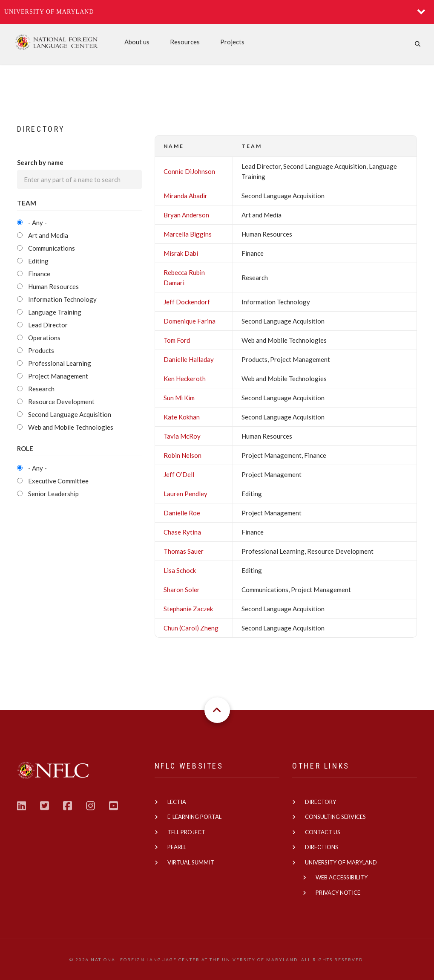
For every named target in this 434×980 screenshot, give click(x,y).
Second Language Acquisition (70, 414)
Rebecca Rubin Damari (184, 278)
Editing (38, 261)
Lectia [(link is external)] (177, 802)
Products (41, 350)
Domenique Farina (190, 321)
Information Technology (62, 299)
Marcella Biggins (188, 234)
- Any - (37, 223)
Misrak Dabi (181, 253)
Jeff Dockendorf (187, 302)
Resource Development (61, 402)
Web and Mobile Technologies (71, 427)
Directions (322, 847)
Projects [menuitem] (232, 42)
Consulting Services (335, 817)
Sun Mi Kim (179, 398)
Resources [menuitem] (185, 42)
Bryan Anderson (186, 215)
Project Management (58, 376)
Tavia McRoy (182, 436)
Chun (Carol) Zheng (191, 628)
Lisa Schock (180, 570)
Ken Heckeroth (185, 379)
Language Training (55, 312)
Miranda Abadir (185, 196)
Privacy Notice (338, 893)
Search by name (40, 162)
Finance (39, 274)
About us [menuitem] (137, 42)
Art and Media (48, 235)
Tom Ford (177, 340)
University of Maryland (49, 12)
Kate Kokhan (182, 417)
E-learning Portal (194, 817)
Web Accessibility (342, 877)
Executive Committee (58, 481)
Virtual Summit (191, 862)
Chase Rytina (182, 532)
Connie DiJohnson (189, 171)
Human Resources (53, 286)
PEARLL (177, 847)
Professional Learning (60, 363)
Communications (52, 248)
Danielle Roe (182, 513)
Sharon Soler (182, 590)
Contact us (323, 832)
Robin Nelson (183, 455)
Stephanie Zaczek (188, 609)
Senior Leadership (53, 494)
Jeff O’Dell (179, 474)
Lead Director (48, 325)
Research (41, 389)
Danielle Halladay (189, 359)
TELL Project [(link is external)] (186, 832)
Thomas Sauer (184, 551)
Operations (44, 338)
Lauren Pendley (185, 494)
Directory (320, 802)
